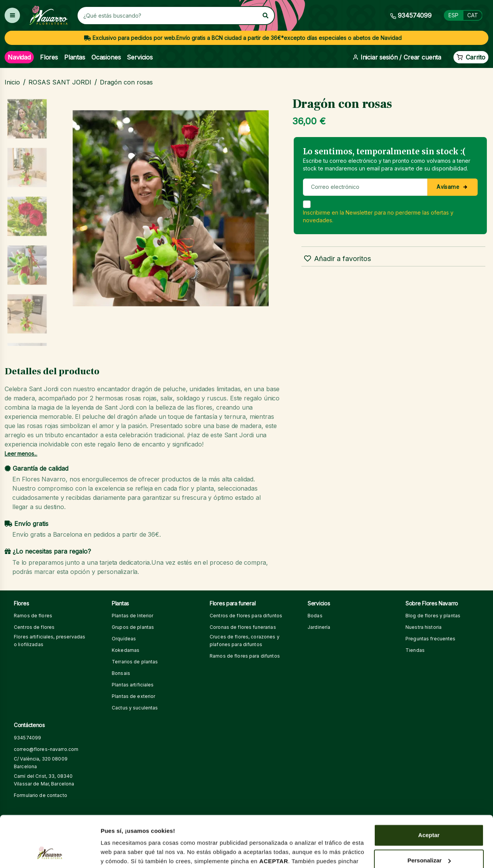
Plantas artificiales (133, 685)
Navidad (19, 57)
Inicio (12, 82)
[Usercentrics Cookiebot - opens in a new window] (50, 853)
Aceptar (429, 787)
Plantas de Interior (132, 616)
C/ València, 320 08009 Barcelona (41, 763)
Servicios (140, 57)
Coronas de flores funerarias (243, 627)
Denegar (429, 837)
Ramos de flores (33, 616)
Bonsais (121, 673)
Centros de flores (34, 627)
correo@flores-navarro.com (46, 749)
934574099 (27, 738)
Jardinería (319, 627)
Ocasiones (106, 57)
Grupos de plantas (133, 627)
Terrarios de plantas (135, 662)
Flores (49, 57)
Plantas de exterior (133, 696)
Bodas (315, 616)
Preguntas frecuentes (431, 639)
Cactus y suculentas (135, 708)
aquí (107, 823)
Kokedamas (126, 650)
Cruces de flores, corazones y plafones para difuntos (245, 641)
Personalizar (429, 812)
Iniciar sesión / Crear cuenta (397, 57)
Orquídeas (124, 639)
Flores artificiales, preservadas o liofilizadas (50, 641)
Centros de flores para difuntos (246, 616)
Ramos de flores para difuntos (245, 656)
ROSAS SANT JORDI (60, 82)
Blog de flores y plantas (433, 616)
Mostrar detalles (123, 853)
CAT (473, 15)
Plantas (75, 57)
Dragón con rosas (126, 82)
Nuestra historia (424, 627)
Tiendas (415, 650)
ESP (453, 15)
